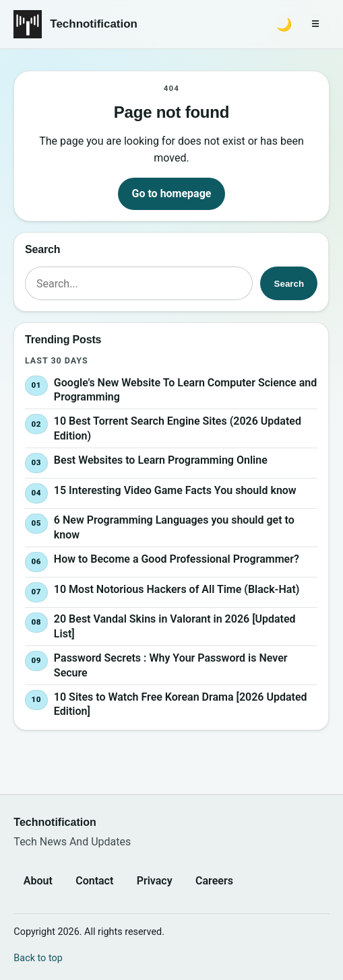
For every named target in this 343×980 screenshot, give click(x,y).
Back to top (38, 958)
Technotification (94, 24)
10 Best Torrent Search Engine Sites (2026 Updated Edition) (178, 428)
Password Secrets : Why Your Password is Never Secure (171, 665)
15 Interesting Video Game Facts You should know (175, 490)
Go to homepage (172, 194)
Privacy (155, 881)
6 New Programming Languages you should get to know (174, 527)
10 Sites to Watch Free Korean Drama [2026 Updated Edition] (181, 704)
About (38, 881)
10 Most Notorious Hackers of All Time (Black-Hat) (177, 589)
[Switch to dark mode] (284, 24)
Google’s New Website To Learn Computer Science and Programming (185, 389)
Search (289, 284)
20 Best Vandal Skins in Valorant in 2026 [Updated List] (175, 626)
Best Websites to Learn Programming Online (161, 459)
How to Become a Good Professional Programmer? (177, 559)
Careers (214, 881)
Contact (94, 881)
